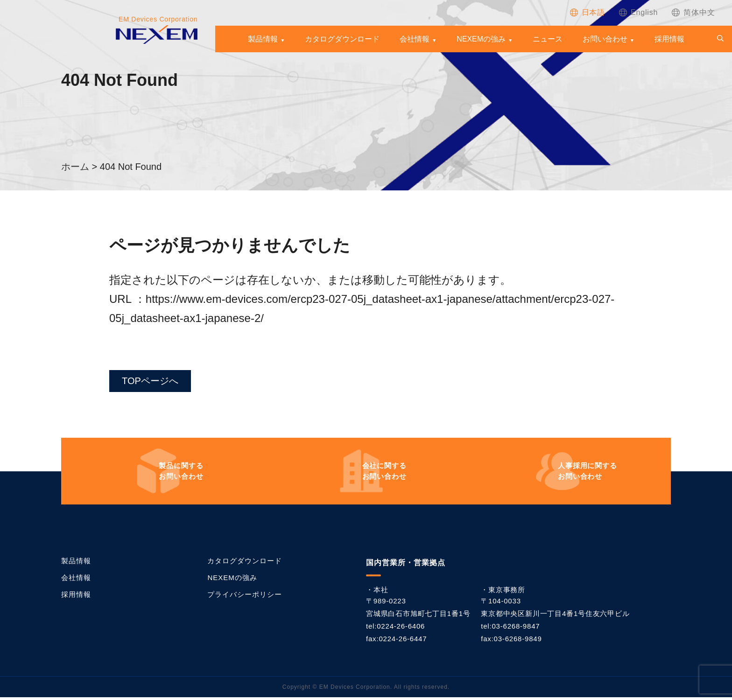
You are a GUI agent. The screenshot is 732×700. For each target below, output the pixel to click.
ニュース (548, 39)
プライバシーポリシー (245, 597)
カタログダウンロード (342, 39)
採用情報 (669, 39)
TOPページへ (155, 382)
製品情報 (263, 39)
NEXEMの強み (481, 39)
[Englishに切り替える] (638, 12)
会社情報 (415, 39)
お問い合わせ (605, 39)
